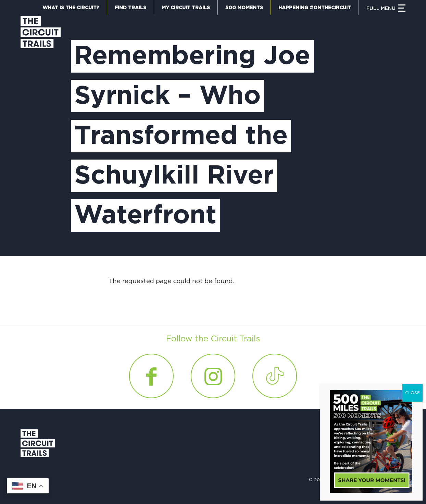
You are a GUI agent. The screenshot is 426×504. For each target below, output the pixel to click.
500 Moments (244, 8)
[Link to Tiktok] (275, 376)
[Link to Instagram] (213, 376)
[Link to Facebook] (151, 376)
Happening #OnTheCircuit (315, 8)
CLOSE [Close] (412, 393)
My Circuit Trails (186, 8)
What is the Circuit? (71, 8)
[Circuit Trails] (41, 129)
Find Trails (130, 8)
